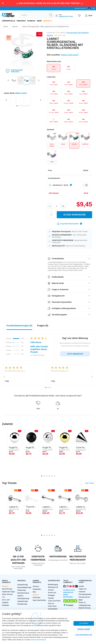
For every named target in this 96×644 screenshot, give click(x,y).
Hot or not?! (6, 600)
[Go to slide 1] (17, 106)
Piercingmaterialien (85, 594)
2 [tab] (48, 388)
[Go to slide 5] (25, 106)
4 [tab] (49, 476)
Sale (3, 597)
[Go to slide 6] (27, 106)
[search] (34, 15)
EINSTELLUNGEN (84, 629)
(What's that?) (21, 93)
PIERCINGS (21, 21)
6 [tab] (54, 476)
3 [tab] (50, 388)
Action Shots (52, 606)
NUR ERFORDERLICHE (84, 635)
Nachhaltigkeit (53, 609)
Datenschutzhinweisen (39, 640)
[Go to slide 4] (23, 106)
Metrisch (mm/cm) (80, 8)
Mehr (39, 21)
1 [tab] (46, 388)
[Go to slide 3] (21, 106)
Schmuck (31, 21)
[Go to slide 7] (29, 106)
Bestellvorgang (53, 585)
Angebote (5, 603)
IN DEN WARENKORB (74, 215)
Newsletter (6, 605)
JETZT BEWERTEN (75, 354)
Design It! (48, 21)
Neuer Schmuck (7, 594)
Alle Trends (90, 483)
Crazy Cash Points (54, 601)
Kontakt (81, 586)
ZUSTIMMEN (84, 623)
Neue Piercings (7, 589)
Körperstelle (9, 21)
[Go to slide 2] (19, 106)
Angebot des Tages (8, 592)
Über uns (51, 604)
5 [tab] (52, 476)
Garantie (51, 598)
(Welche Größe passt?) (70, 55)
